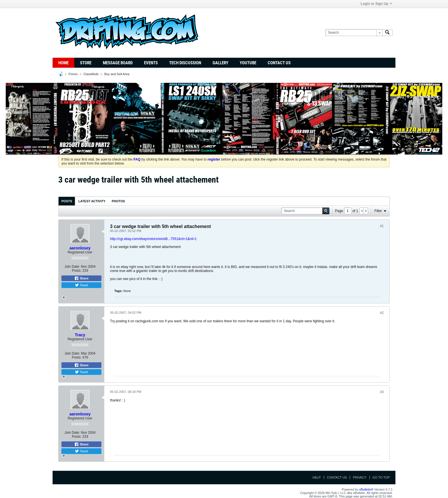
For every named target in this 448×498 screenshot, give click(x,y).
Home (63, 63)
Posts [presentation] (67, 201)
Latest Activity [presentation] (92, 201)
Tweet (81, 285)
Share (81, 278)
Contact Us (279, 63)
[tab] (67, 201)
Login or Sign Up (376, 4)
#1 (382, 226)
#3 (382, 392)
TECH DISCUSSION (185, 63)
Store (86, 63)
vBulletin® (366, 489)
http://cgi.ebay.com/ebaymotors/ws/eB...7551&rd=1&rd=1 (153, 239)
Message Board (118, 63)
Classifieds (91, 74)
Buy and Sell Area (117, 74)
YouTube (248, 63)
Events (151, 63)
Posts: (77, 271)
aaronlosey (80, 248)
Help (317, 477)
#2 (382, 313)
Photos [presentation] (118, 201)
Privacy (360, 477)
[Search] (354, 33)
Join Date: (72, 267)
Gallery (220, 63)
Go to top (381, 477)
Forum (73, 74)
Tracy (80, 335)
